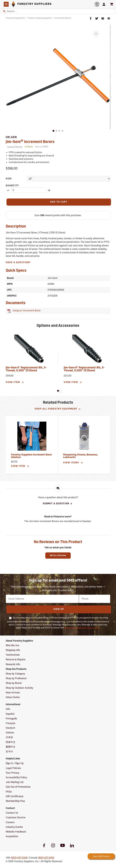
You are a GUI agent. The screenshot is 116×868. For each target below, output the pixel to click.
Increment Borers (63, 18)
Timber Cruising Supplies (40, 18)
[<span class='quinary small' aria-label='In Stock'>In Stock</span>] (29, 147)
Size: (9, 179)
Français (10, 723)
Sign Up (59, 609)
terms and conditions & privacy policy (82, 628)
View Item (15, 382)
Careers (10, 822)
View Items (73, 463)
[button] (58, 391)
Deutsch (10, 728)
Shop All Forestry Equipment (58, 409)
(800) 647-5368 (19, 858)
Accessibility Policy (16, 778)
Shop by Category (15, 674)
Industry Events (14, 827)
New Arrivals (13, 693)
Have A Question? (18, 263)
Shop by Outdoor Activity (19, 688)
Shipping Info (13, 650)
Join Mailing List (15, 782)
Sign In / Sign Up (15, 763)
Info (8, 709)
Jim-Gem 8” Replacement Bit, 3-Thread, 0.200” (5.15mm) (84, 369)
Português (11, 719)
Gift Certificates (15, 796)
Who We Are (12, 645)
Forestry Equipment (15, 18)
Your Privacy (13, 773)
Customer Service (16, 818)
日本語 (9, 737)
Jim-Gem (11, 137)
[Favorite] (96, 34)
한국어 (9, 752)
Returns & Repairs (16, 660)
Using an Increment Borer (26, 311)
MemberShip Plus (15, 801)
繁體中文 (11, 747)
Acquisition (12, 836)
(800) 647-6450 (46, 858)
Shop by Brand (14, 683)
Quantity (12, 186)
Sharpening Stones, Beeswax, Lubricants (80, 456)
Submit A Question (58, 504)
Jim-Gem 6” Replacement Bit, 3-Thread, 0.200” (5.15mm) (26, 369)
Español (10, 714)
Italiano (10, 733)
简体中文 (11, 742)
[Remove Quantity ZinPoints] (8, 190)
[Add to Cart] (59, 202)
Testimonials (13, 655)
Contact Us (12, 813)
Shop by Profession (16, 678)
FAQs (9, 792)
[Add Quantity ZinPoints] (49, 190)
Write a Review (58, 556)
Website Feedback (16, 832)
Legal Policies (13, 768)
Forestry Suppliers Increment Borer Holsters (31, 456)
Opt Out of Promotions (18, 787)
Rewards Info (13, 664)
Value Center (13, 697)
